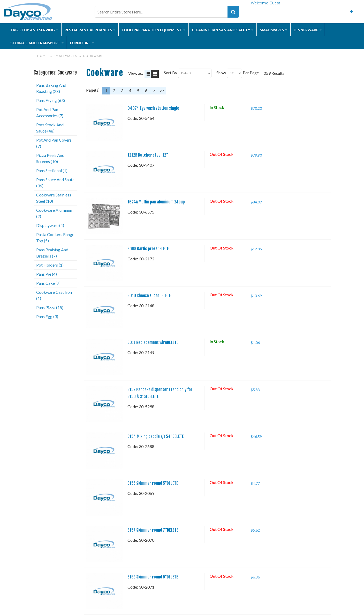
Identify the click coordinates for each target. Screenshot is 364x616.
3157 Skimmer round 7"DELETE (153, 530)
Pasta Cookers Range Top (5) (55, 237)
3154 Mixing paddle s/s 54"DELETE (156, 436)
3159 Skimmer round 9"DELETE (153, 577)
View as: (136, 73)
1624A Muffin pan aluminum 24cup (156, 202)
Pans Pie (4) (47, 274)
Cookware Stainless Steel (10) (54, 198)
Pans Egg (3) (47, 316)
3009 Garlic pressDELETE (148, 249)
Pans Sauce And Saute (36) (55, 183)
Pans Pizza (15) (50, 307)
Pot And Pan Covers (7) (54, 143)
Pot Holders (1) (50, 265)
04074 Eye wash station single (153, 108)
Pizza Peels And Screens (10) (50, 158)
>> (162, 90)
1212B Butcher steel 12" (148, 155)
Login (352, 12)
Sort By (170, 73)
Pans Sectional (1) (52, 170)
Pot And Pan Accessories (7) (50, 112)
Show (221, 73)
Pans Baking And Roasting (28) (51, 88)
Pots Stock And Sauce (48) (50, 128)
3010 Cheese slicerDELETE (149, 296)
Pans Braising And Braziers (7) (52, 253)
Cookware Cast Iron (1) (54, 295)
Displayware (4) (50, 225)
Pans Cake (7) (48, 283)
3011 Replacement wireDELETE (153, 342)
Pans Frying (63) (51, 100)
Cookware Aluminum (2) (55, 213)
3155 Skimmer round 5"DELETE (153, 483)
